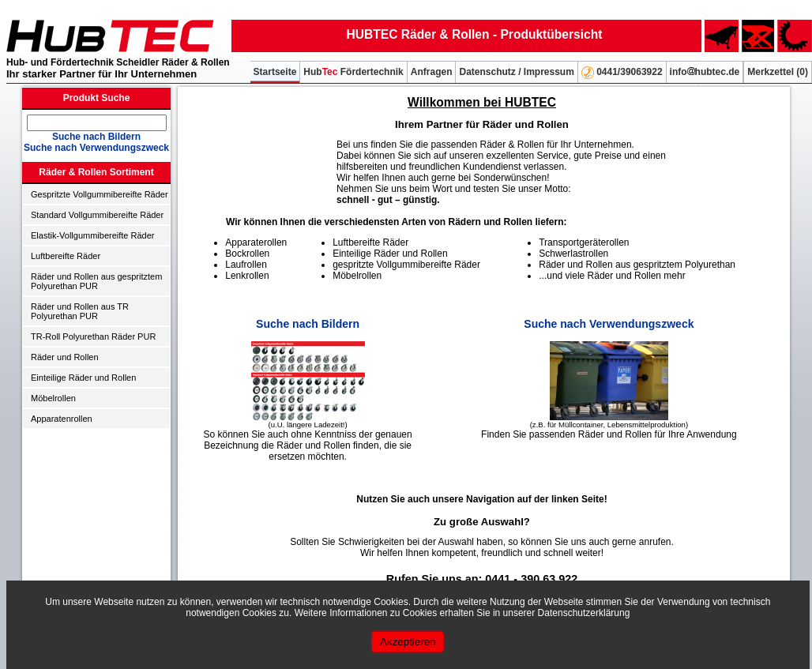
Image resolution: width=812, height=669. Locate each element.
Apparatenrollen (62, 419)
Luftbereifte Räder (66, 256)
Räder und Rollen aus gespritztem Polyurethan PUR (96, 281)
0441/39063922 (622, 73)
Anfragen (432, 72)
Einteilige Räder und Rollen (83, 378)
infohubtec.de (705, 72)
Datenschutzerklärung (584, 613)
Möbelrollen (53, 398)
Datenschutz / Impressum (516, 72)
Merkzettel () (778, 72)
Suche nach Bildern (96, 137)
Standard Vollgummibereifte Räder (97, 215)
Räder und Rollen (65, 357)
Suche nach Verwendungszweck (96, 148)
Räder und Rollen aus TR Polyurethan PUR (80, 311)
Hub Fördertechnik (353, 72)
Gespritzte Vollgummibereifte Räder (100, 194)
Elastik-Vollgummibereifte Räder (93, 235)
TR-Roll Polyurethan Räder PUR (93, 336)
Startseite (275, 72)
